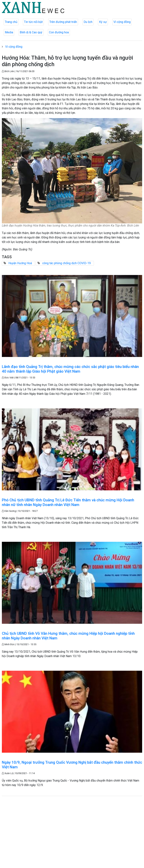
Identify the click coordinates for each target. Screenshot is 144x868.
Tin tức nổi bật (33, 22)
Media (9, 32)
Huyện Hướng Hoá (20, 263)
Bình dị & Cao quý (31, 32)
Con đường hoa (59, 32)
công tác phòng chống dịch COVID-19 (67, 263)
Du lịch (88, 22)
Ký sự (103, 22)
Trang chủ (11, 22)
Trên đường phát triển (63, 22)
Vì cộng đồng (122, 22)
